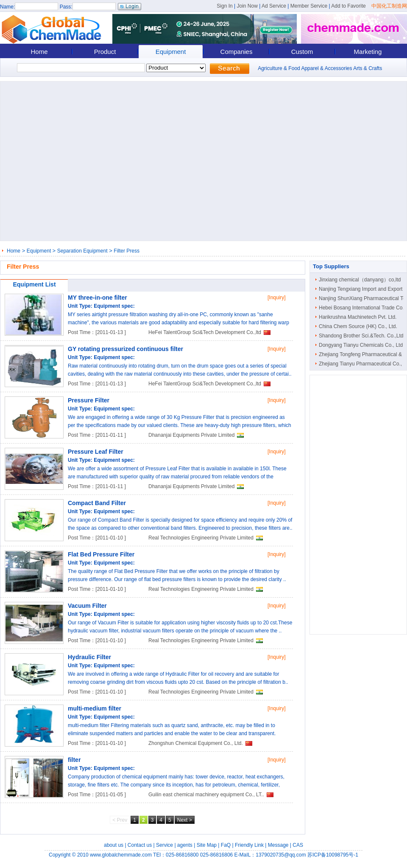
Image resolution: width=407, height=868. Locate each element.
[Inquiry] (277, 298)
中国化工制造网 (389, 6)
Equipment (171, 52)
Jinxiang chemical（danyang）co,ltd (360, 280)
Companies (237, 52)
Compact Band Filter (97, 503)
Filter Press (127, 251)
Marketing (368, 52)
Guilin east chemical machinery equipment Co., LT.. (206, 795)
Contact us (140, 845)
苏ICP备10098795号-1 (333, 855)
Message (278, 845)
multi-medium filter (95, 708)
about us (114, 845)
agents (185, 845)
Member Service (309, 6)
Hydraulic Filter (89, 657)
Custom (302, 52)
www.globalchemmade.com (121, 855)
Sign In (224, 6)
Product (105, 52)
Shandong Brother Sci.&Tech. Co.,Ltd (361, 336)
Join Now (247, 6)
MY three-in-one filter (98, 298)
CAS (298, 845)
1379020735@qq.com (281, 855)
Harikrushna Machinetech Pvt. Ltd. (358, 317)
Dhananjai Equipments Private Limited (191, 435)
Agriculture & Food (279, 68)
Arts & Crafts (368, 68)
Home (39, 52)
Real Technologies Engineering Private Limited (201, 538)
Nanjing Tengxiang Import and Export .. (363, 289)
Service (164, 845)
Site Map (207, 845)
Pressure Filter (89, 400)
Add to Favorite (348, 6)
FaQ (226, 845)
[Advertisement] (79, 161)
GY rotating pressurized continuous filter (125, 349)
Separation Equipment (82, 251)
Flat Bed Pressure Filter (101, 554)
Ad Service (274, 6)
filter (74, 760)
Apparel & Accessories (326, 68)
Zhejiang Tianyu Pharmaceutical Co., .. (362, 364)
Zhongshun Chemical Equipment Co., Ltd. (196, 743)
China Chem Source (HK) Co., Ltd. (358, 326)
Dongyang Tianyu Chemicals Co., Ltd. (361, 345)
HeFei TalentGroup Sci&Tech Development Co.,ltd (205, 332)
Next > (185, 820)
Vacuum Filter (87, 606)
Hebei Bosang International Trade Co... (363, 308)
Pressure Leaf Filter (96, 452)
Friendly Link (249, 845)
